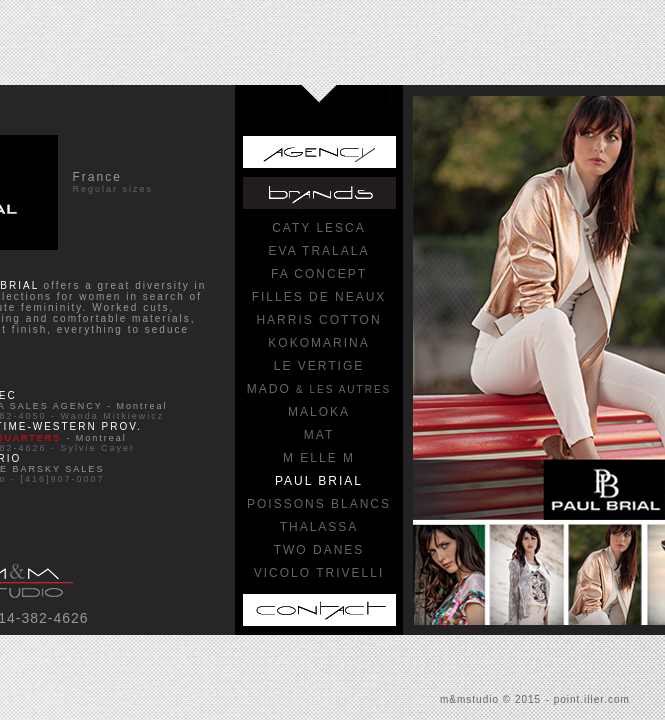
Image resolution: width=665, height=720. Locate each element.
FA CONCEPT (319, 274)
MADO (319, 389)
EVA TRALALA (319, 251)
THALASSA (319, 527)
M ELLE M (319, 458)
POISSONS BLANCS (319, 504)
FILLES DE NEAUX (319, 297)
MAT (319, 435)
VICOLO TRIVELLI (319, 573)
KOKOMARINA (318, 343)
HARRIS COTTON (318, 320)
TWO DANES (319, 550)
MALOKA (319, 412)
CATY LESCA (319, 228)
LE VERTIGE (319, 366)
